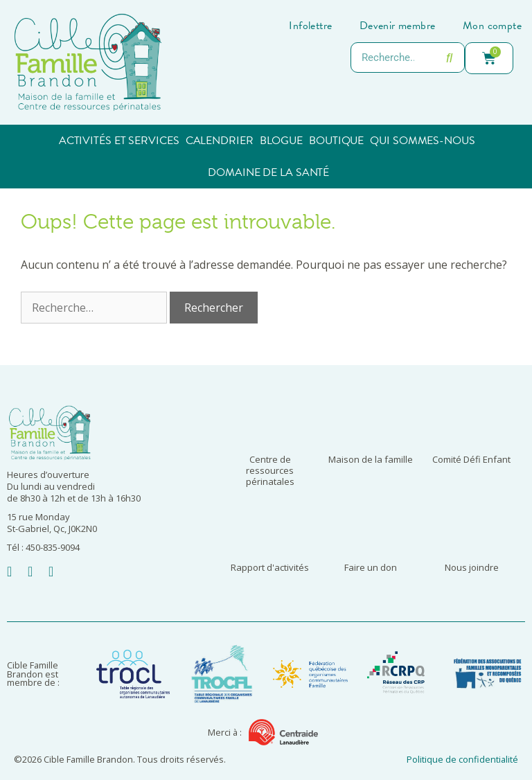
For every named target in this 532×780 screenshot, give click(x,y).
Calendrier (220, 141)
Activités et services (119, 141)
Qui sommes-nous (423, 141)
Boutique (336, 141)
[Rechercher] (449, 57)
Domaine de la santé (268, 172)
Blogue (281, 141)
